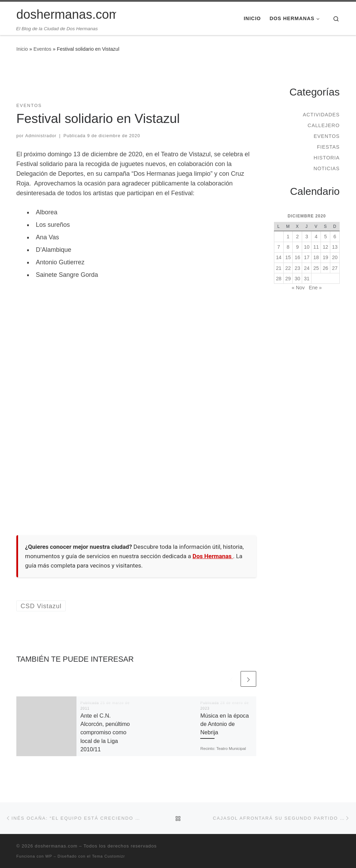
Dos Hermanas (213, 556)
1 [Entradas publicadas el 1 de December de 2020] (288, 237)
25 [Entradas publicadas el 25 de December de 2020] (316, 268)
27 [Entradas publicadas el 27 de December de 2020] (335, 268)
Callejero (324, 125)
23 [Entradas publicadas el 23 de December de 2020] (297, 268)
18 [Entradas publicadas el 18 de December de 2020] (316, 257)
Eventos (42, 49)
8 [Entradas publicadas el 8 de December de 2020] (288, 247)
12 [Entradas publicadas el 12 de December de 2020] (325, 247)
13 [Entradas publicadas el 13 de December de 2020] (335, 247)
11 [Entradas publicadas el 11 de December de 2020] (316, 247)
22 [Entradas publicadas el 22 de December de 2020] (288, 268)
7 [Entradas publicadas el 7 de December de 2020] (279, 247)
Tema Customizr (109, 856)
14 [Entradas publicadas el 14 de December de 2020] (279, 257)
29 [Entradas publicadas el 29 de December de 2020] (288, 279)
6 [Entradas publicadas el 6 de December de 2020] (335, 237)
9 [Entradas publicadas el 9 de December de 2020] (297, 247)
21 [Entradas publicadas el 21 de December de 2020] (279, 268)
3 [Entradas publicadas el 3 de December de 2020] (307, 237)
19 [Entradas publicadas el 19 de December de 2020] (325, 257)
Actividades (321, 115)
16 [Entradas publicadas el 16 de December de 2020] (297, 257)
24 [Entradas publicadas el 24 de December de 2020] (307, 268)
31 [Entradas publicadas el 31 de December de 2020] (307, 279)
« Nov (298, 288)
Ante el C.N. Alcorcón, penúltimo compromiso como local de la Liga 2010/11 (105, 732)
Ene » (315, 288)
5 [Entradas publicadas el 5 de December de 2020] (325, 237)
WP (49, 856)
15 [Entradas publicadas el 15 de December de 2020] (288, 257)
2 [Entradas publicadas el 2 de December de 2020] (297, 237)
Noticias (327, 168)
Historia (327, 158)
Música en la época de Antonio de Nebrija (224, 724)
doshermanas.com (56, 846)
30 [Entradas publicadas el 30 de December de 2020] (297, 279)
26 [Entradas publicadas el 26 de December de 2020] (325, 268)
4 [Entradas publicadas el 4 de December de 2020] (316, 237)
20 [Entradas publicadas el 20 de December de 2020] (335, 257)
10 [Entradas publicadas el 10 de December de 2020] (307, 247)
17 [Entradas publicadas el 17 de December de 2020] (307, 257)
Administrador (41, 136)
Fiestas (328, 147)
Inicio (22, 49)
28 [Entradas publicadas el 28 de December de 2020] (279, 279)
